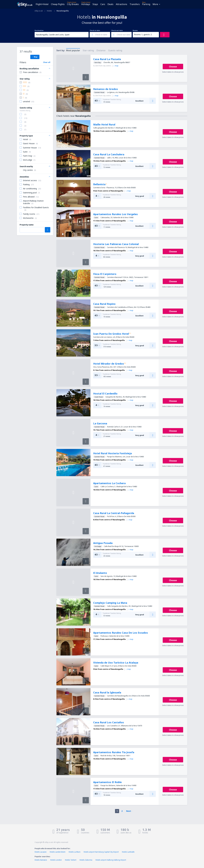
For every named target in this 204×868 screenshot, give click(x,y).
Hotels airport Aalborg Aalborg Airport (111, 860)
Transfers (135, 4)
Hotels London (56, 860)
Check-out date (117, 30)
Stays (95, 4)
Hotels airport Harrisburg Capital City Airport (101, 852)
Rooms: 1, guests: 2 (143, 34)
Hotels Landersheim (58, 852)
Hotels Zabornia (86, 860)
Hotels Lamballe (128, 852)
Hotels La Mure (75, 852)
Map (35, 57)
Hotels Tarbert (71, 860)
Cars (103, 4)
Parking (146, 4)
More (155, 4)
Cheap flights (58, 4)
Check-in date (95, 30)
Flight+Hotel (42, 4)
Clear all (47, 62)
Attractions (121, 4)
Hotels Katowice (41, 860)
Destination (39, 30)
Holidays (86, 4)
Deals (110, 4)
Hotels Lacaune (41, 852)
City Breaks (73, 4)
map (116, 66)
